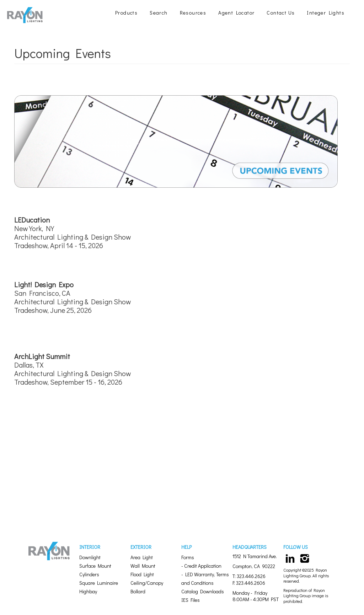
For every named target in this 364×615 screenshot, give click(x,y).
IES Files (191, 600)
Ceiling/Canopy (147, 583)
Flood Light (142, 574)
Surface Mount (95, 566)
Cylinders (89, 574)
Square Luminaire (99, 583)
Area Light (142, 557)
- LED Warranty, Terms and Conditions (205, 579)
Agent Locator (236, 13)
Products (126, 13)
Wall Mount (143, 566)
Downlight (90, 557)
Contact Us (281, 13)
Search (159, 13)
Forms (188, 557)
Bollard (138, 591)
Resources (193, 13)
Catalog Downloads (203, 591)
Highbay (88, 591)
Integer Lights (326, 13)
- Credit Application (201, 566)
